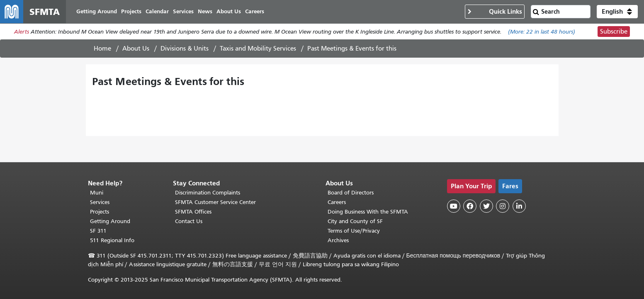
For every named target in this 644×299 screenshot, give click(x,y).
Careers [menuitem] (255, 11)
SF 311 (98, 231)
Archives (338, 240)
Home (102, 49)
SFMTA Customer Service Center (215, 202)
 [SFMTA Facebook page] (470, 206)
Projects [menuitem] (131, 11)
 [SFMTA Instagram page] (503, 206)
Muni (97, 193)
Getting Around (110, 221)
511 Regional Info (112, 240)
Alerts (22, 32)
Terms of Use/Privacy (354, 231)
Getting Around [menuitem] (97, 11)
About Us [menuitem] (229, 11)
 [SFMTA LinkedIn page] (519, 206)
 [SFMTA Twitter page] (486, 206)
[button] (617, 12)
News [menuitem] (205, 11)
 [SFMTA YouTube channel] (454, 206)
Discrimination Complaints (208, 193)
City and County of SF (355, 221)
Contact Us (189, 221)
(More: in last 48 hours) (542, 32)
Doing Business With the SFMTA (368, 212)
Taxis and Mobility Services (258, 49)
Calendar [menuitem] (157, 11)
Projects (100, 212)
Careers (337, 202)
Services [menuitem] (183, 11)
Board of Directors (351, 193)
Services (100, 202)
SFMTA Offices (193, 212)
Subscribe (614, 32)
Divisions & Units (185, 49)
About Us (136, 49)
